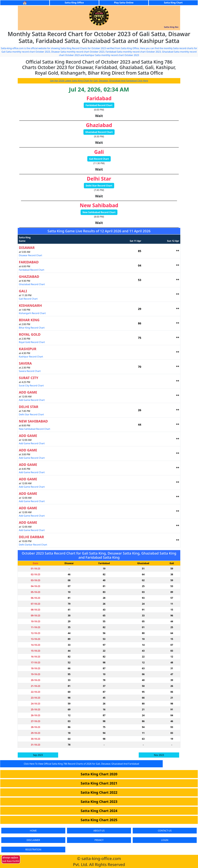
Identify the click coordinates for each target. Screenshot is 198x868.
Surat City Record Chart (31, 386)
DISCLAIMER (33, 840)
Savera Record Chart (30, 371)
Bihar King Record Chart (32, 328)
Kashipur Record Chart (31, 357)
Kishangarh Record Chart (32, 313)
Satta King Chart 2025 (99, 820)
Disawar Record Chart (30, 255)
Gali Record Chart (99, 159)
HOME (33, 831)
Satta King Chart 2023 (99, 801)
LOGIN (165, 840)
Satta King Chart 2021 (99, 783)
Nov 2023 (159, 755)
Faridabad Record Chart (99, 105)
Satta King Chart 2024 (99, 811)
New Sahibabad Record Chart (99, 212)
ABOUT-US (99, 831)
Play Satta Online (124, 3)
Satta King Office (74, 3)
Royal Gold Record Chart (32, 342)
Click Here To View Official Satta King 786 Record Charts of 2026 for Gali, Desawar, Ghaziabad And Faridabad (81, 764)
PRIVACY (99, 840)
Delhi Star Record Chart (99, 186)
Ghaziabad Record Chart (99, 132)
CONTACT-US (165, 831)
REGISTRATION (33, 850)
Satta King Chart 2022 (99, 792)
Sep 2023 (38, 755)
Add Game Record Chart (32, 400)
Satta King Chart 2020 (99, 774)
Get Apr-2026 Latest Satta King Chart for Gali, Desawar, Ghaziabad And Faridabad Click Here (99, 81)
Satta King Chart (173, 3)
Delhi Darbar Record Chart (33, 545)
